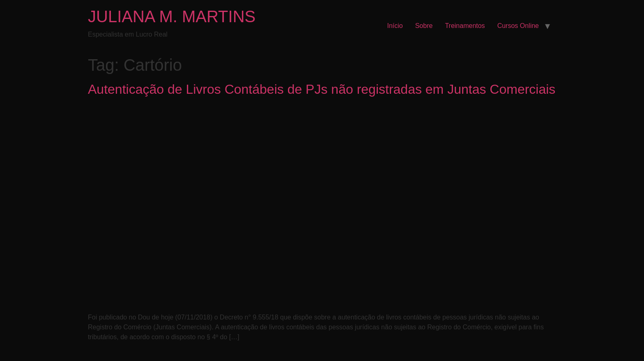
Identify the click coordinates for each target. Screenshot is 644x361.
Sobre (424, 26)
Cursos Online (518, 26)
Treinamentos (465, 26)
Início (395, 26)
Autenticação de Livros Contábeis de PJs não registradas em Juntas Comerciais (322, 89)
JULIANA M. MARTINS (172, 16)
